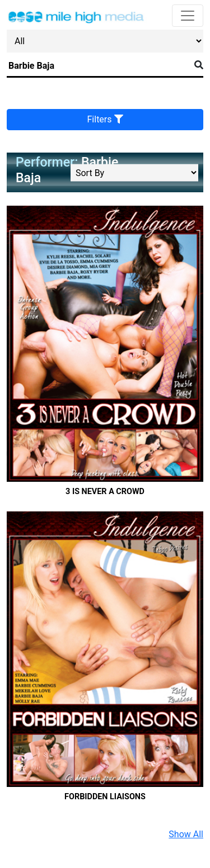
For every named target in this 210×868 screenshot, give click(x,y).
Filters (105, 119)
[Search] (98, 66)
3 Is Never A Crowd (105, 492)
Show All (186, 834)
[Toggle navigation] (188, 16)
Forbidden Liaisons (105, 797)
